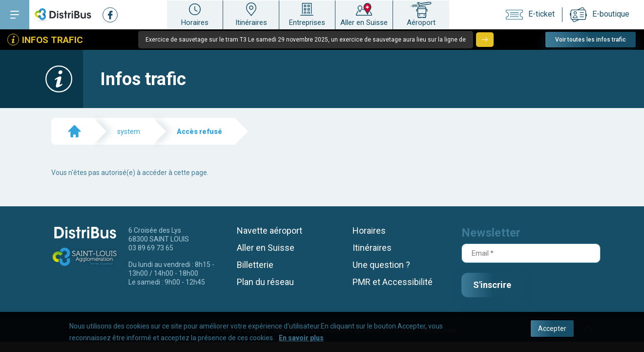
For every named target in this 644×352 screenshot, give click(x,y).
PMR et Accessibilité (393, 282)
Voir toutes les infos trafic (591, 40)
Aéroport (421, 14)
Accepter (552, 330)
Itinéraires (251, 14)
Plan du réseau (265, 282)
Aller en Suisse (364, 14)
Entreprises (307, 14)
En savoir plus (301, 339)
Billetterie (255, 265)
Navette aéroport (270, 231)
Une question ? (381, 265)
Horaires (195, 14)
